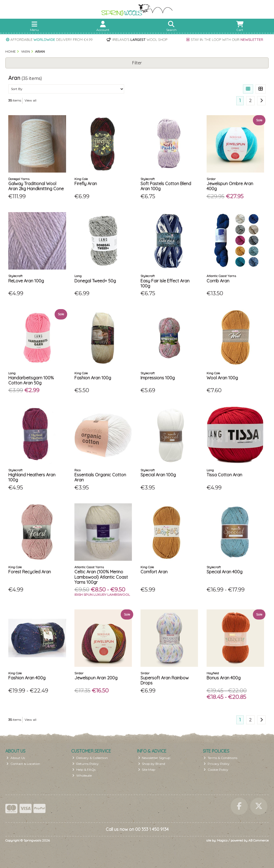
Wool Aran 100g (222, 378)
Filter (137, 63)
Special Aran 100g (158, 475)
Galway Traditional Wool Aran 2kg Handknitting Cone (36, 186)
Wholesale (82, 775)
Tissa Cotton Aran (224, 475)
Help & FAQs (84, 770)
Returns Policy (85, 764)
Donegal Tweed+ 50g (95, 281)
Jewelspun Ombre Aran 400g (230, 186)
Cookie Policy (216, 770)
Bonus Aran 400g (224, 678)
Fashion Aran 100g (93, 378)
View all (31, 100)
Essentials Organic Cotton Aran (100, 477)
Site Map (147, 770)
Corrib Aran (218, 281)
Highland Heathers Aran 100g (32, 477)
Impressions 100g (158, 378)
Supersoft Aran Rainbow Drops (165, 680)
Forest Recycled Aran (30, 572)
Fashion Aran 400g (27, 678)
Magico (222, 840)
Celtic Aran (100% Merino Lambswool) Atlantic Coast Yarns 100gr (101, 577)
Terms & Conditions (220, 758)
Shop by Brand (152, 764)
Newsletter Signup (154, 758)
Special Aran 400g (224, 572)
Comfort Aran (154, 572)
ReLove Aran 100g (26, 281)
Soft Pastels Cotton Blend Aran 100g (166, 186)
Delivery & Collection (90, 758)
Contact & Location (23, 764)
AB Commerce (258, 840)
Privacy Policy (217, 764)
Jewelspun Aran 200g (96, 678)
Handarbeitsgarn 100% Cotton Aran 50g (31, 380)
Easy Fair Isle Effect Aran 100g (165, 283)
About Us (16, 758)
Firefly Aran (86, 184)
